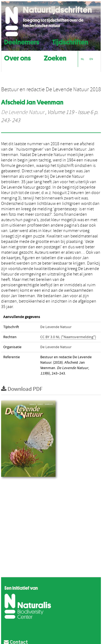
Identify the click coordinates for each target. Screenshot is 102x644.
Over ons (17, 57)
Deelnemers (22, 41)
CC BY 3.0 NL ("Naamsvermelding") (68, 337)
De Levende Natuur (23, 112)
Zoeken (55, 57)
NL (82, 59)
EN (91, 59)
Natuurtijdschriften (57, 10)
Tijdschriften (70, 41)
